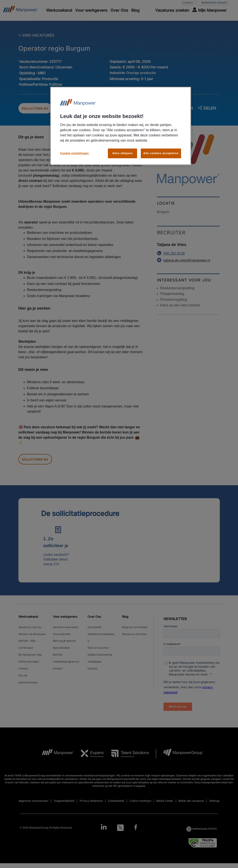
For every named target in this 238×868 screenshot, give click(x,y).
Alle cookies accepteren (161, 153)
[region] (121, 126)
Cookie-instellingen (74, 153)
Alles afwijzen (122, 153)
